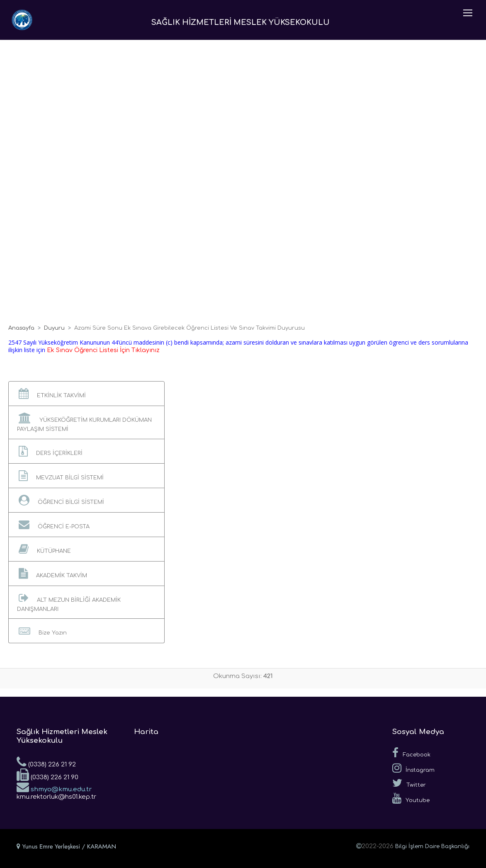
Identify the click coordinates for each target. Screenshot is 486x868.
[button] (86, 394)
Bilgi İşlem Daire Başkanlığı (432, 846)
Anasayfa (21, 328)
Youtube (411, 798)
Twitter (409, 783)
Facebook (411, 753)
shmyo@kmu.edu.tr (54, 787)
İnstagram (413, 768)
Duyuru (54, 328)
